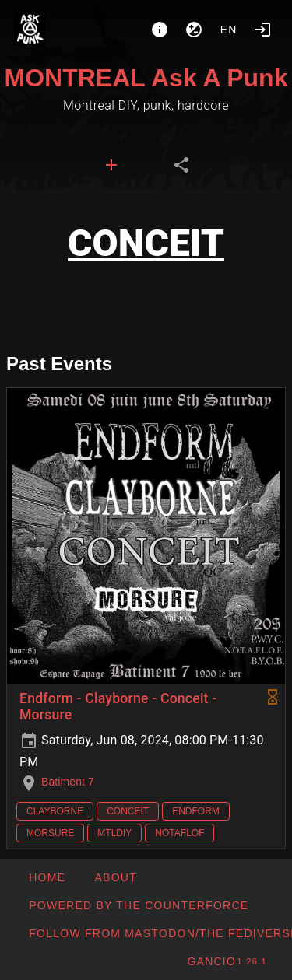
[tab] (111, 165)
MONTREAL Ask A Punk (146, 78)
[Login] (262, 30)
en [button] (229, 30)
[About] (160, 30)
